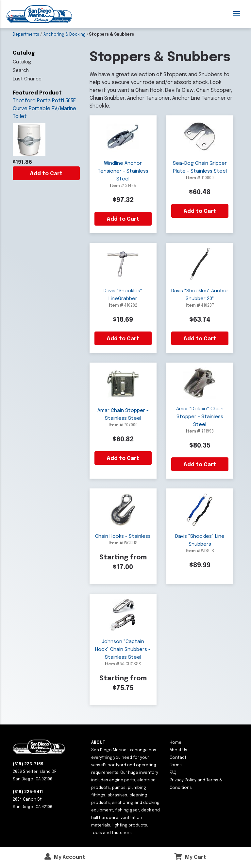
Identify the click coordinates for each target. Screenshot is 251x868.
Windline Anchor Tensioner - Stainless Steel (123, 171)
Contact (178, 758)
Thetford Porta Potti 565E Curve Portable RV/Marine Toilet (44, 109)
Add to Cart (46, 174)
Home (176, 743)
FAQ (173, 773)
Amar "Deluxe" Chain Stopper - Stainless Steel (200, 417)
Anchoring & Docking (65, 35)
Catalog (22, 62)
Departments (26, 35)
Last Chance (27, 79)
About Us (178, 750)
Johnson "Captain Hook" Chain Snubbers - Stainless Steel (123, 650)
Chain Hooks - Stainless (123, 536)
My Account (65, 857)
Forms (176, 765)
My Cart (190, 857)
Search (21, 71)
